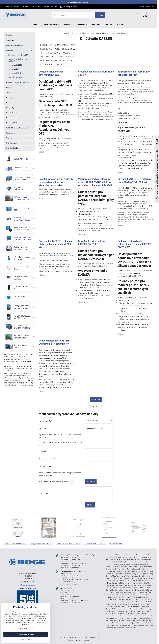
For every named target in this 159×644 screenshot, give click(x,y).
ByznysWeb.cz (85, 641)
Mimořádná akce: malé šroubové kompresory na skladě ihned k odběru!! (157, 169)
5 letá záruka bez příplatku (28, 588)
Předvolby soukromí (76, 637)
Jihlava (30, 578)
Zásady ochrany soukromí (91, 637)
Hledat (100, 15)
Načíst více (96, 399)
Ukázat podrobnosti (26, 639)
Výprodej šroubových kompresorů (79, 2)
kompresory (133, 628)
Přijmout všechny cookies (26, 634)
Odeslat (90, 505)
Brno (33, 582)
